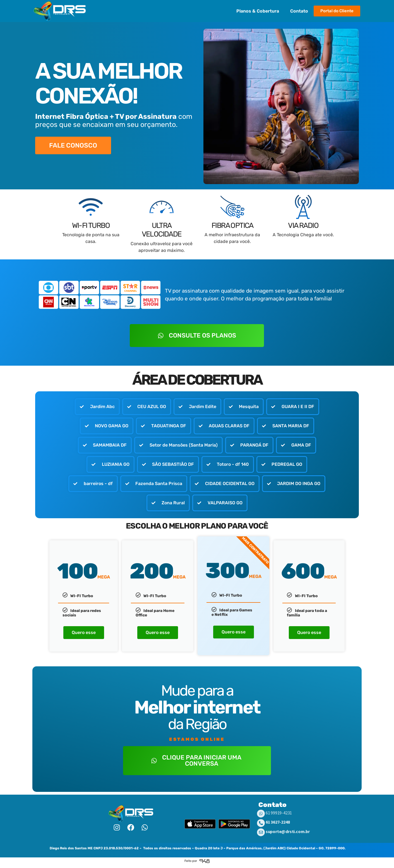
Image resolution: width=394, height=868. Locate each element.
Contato (299, 11)
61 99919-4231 (279, 820)
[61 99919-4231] (261, 821)
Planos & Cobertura (258, 11)
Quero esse (84, 636)
